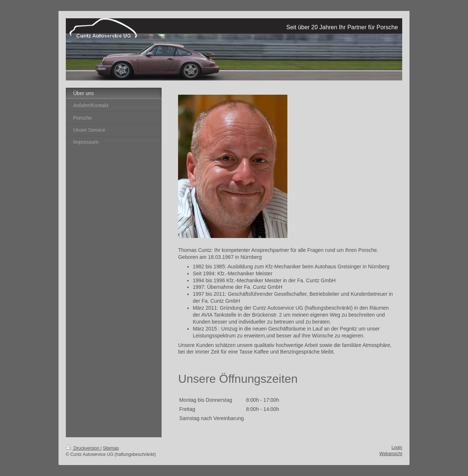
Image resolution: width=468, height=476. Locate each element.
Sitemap (111, 448)
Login (397, 447)
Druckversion (83, 448)
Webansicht (391, 454)
